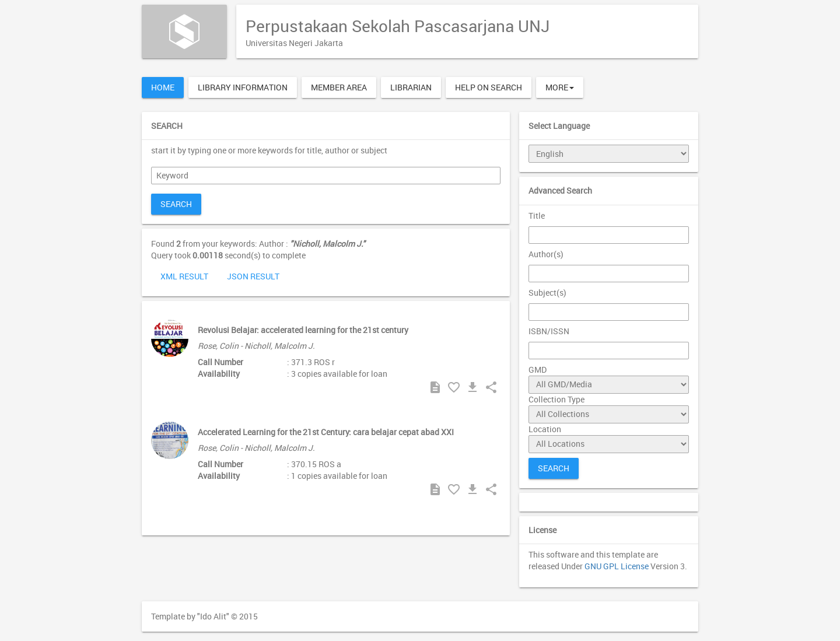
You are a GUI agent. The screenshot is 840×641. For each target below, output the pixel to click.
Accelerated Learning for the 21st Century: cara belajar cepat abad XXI (326, 432)
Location (545, 429)
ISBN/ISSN (549, 331)
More (560, 87)
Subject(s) (547, 293)
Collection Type (556, 399)
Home (163, 87)
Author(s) (546, 254)
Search (176, 204)
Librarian (411, 87)
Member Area (339, 87)
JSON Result (253, 276)
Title (537, 216)
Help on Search (489, 87)
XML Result (184, 276)
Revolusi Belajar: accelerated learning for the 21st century (303, 330)
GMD (538, 369)
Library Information (243, 87)
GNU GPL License (617, 566)
